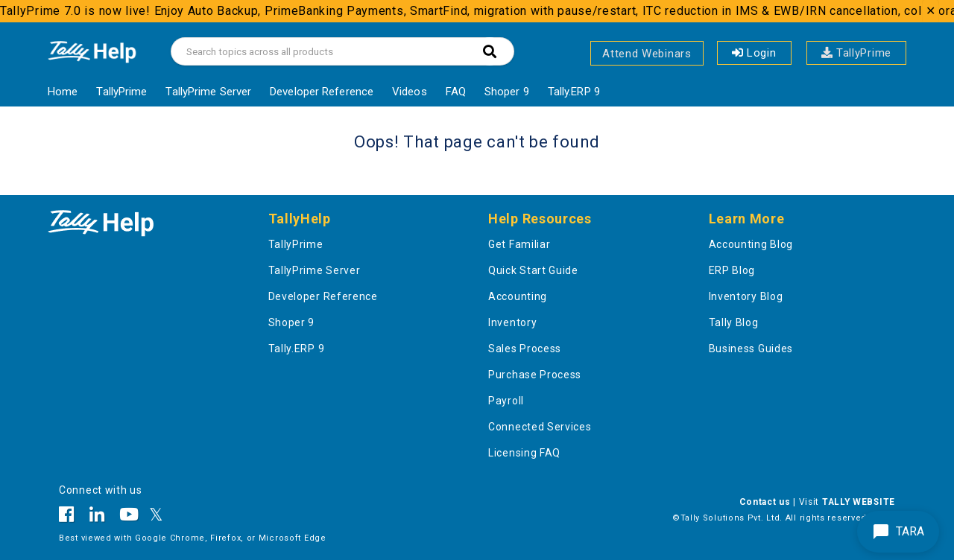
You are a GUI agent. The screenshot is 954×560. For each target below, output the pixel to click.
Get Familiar (519, 244)
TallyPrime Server (208, 92)
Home (63, 92)
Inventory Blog (746, 296)
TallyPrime (856, 53)
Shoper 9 (507, 92)
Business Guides (751, 349)
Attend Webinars (647, 54)
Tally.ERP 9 (574, 92)
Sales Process (525, 349)
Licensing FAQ (524, 453)
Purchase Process (535, 375)
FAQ (456, 92)
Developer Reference (322, 92)
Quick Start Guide (533, 270)
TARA (898, 532)
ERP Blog (732, 270)
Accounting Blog (751, 244)
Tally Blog (734, 322)
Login (754, 53)
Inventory (512, 322)
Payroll (506, 401)
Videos (410, 92)
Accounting (518, 296)
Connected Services (540, 427)
